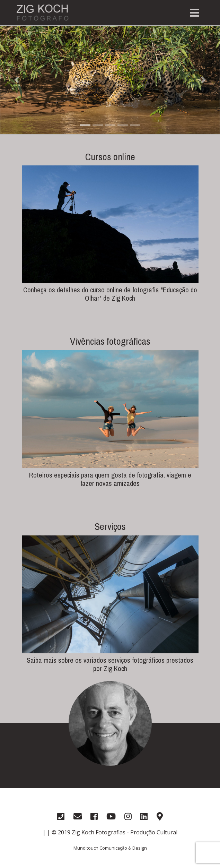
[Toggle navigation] (194, 13)
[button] (16, 80)
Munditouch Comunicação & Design (110, 848)
